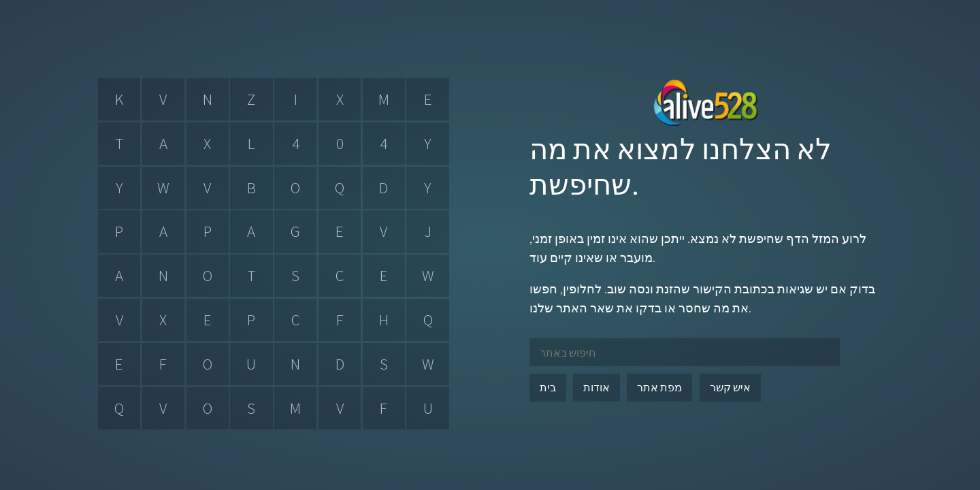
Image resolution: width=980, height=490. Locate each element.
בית (548, 387)
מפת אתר (659, 387)
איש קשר (730, 387)
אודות (597, 387)
